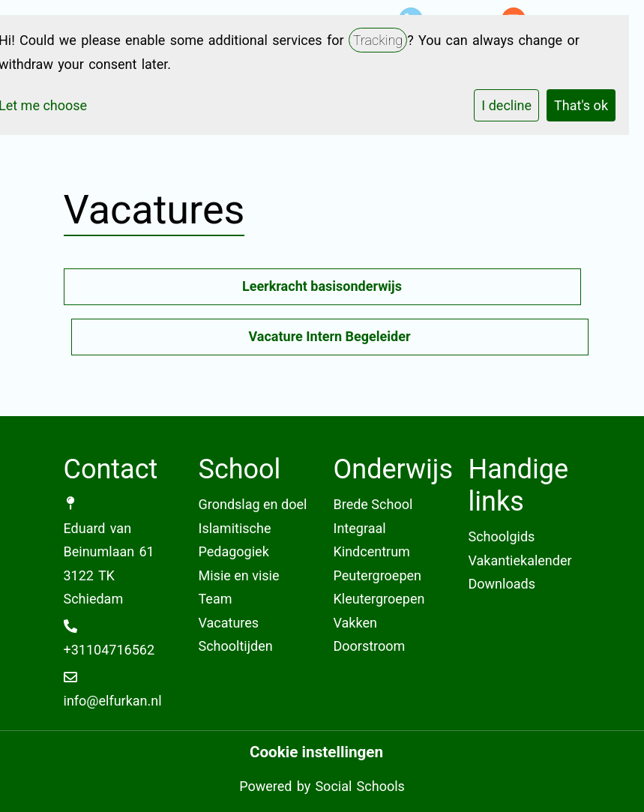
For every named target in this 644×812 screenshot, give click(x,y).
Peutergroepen (378, 575)
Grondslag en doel (253, 504)
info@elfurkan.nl (113, 701)
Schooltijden (236, 646)
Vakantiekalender (520, 560)
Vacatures (229, 623)
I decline (506, 105)
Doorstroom (370, 646)
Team (216, 599)
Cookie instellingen (316, 752)
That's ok (581, 105)
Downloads (502, 584)
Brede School (373, 504)
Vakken (355, 623)
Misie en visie (239, 575)
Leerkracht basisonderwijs (322, 286)
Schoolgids (502, 536)
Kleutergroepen (379, 599)
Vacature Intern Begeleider (329, 336)
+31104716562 (109, 650)
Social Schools (359, 786)
